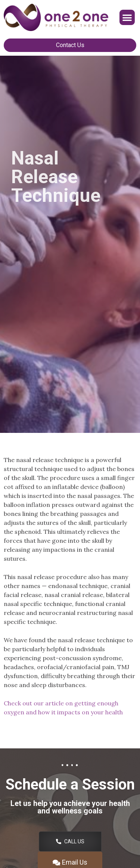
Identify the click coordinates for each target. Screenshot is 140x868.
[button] (127, 17)
